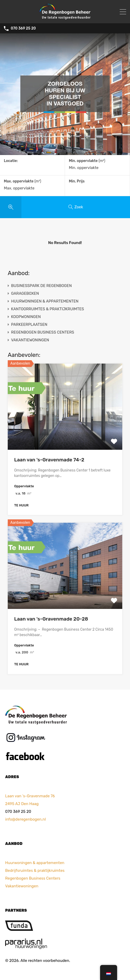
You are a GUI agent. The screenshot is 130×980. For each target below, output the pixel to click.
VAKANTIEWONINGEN (30, 340)
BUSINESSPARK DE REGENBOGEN (41, 286)
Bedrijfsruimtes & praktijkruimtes (35, 871)
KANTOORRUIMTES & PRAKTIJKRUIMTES (48, 309)
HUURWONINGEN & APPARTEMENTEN (45, 301)
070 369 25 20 (23, 28)
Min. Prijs (77, 181)
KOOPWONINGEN (26, 317)
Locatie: (11, 161)
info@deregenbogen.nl (26, 819)
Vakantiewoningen (22, 886)
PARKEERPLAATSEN (29, 325)
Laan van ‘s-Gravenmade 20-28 (51, 619)
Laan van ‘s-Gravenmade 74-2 (49, 460)
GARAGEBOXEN (25, 293)
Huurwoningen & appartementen (35, 863)
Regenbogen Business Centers (33, 878)
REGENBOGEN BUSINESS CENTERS (43, 332)
